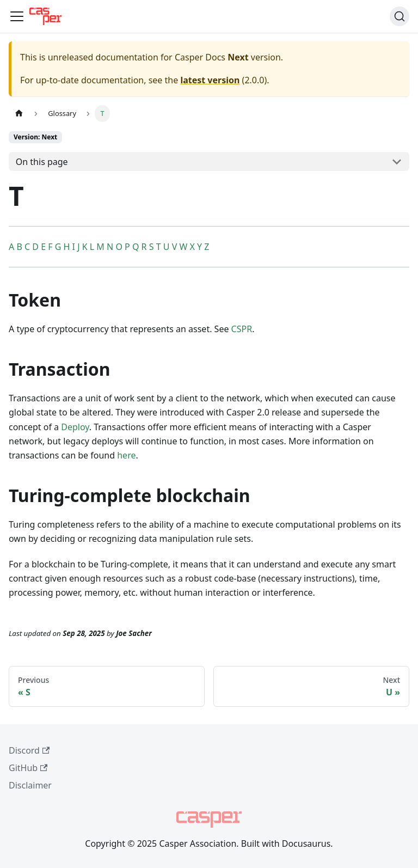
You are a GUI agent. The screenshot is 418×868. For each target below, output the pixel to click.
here (126, 455)
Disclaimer (30, 785)
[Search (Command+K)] (399, 16)
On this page (42, 162)
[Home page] (19, 114)
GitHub (28, 768)
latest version (210, 80)
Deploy (75, 427)
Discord (29, 750)
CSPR (242, 329)
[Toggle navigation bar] (17, 16)
